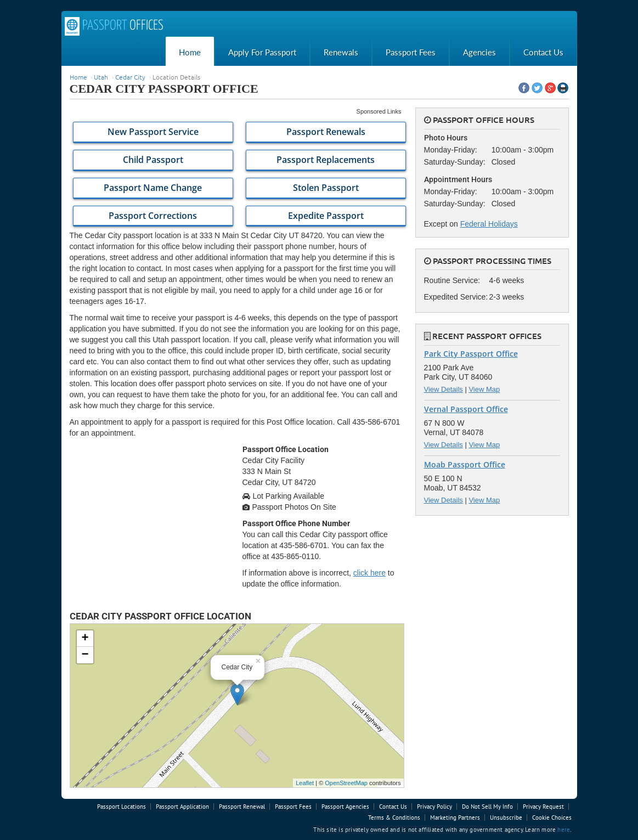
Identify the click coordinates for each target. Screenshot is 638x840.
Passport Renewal (242, 807)
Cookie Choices (552, 818)
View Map (484, 389)
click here (369, 573)
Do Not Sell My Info (487, 807)
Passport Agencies (345, 807)
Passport (114, 26)
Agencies (479, 52)
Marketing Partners (455, 818)
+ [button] (85, 639)
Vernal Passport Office (466, 409)
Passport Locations (122, 807)
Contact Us (543, 52)
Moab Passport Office (465, 464)
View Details (444, 389)
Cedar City (130, 77)
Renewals (341, 52)
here (564, 830)
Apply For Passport (262, 52)
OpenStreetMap (346, 783)
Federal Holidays (489, 224)
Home (190, 52)
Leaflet (305, 783)
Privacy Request (543, 807)
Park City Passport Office (471, 354)
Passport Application (182, 807)
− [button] (85, 655)
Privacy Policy (434, 807)
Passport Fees (411, 52)
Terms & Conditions (394, 818)
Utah (101, 77)
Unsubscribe (506, 818)
